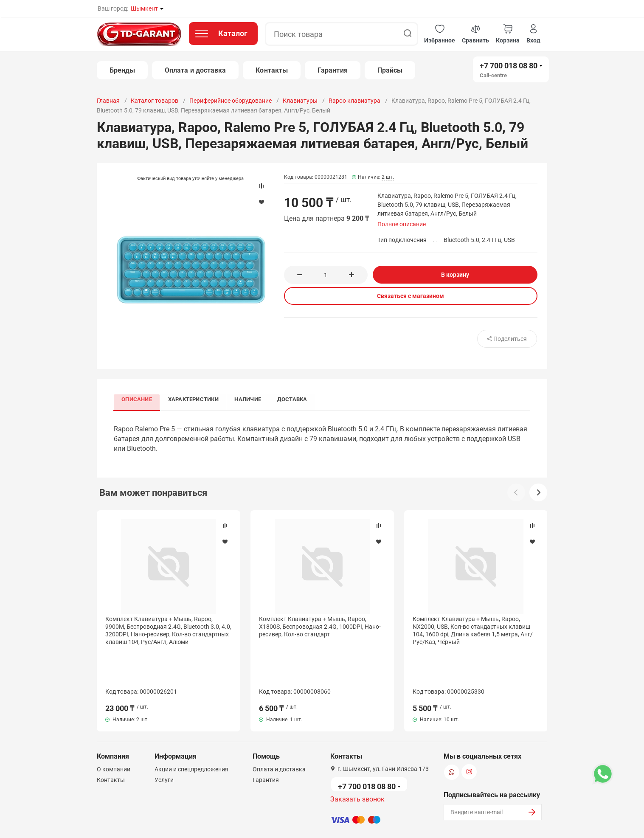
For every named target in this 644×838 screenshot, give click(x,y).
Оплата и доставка (195, 70)
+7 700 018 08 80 (509, 66)
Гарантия (333, 70)
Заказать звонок (357, 759)
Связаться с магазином (411, 296)
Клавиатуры (300, 101)
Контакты (272, 70)
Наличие (251, 399)
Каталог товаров (155, 101)
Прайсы (390, 70)
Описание (138, 399)
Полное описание (402, 224)
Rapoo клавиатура (354, 101)
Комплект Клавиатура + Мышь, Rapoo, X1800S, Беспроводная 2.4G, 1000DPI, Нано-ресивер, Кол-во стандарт (320, 627)
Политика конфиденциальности (251, 822)
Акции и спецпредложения (191, 729)
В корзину (455, 275)
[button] (440, 34)
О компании (114, 729)
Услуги (164, 740)
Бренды (122, 70)
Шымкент (144, 8)
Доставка (296, 399)
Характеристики (195, 399)
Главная (108, 101)
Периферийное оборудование (231, 101)
